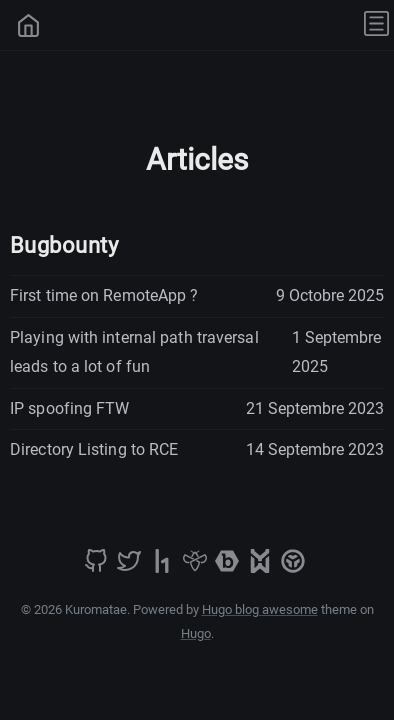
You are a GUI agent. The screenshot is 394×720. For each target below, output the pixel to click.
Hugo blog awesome (260, 609)
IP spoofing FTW (70, 408)
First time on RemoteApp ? (104, 295)
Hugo (196, 633)
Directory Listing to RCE (94, 449)
